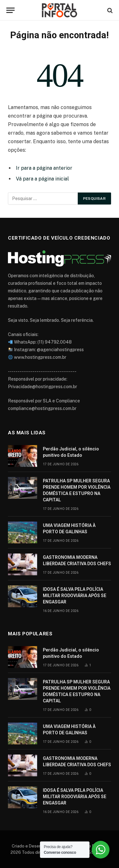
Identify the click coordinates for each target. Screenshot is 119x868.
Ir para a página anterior (44, 168)
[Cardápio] (10, 10)
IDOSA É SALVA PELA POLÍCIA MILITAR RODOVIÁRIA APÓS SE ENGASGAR (75, 596)
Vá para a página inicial (42, 179)
